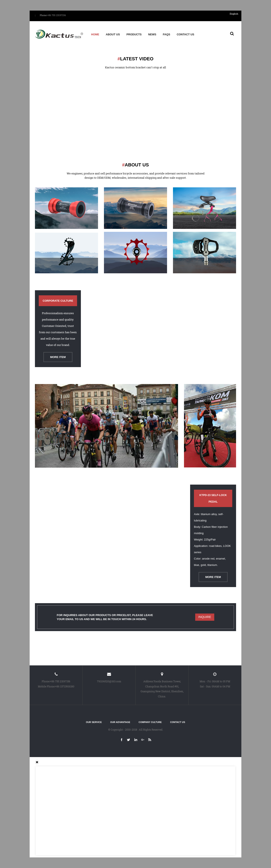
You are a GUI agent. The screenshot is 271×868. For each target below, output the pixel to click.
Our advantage (120, 722)
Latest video (135, 59)
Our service (94, 722)
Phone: (44, 15)
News (152, 34)
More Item (58, 357)
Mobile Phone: (46, 686)
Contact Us (186, 34)
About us (113, 34)
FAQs (167, 34)
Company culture (150, 722)
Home (95, 34)
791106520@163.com (109, 681)
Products (134, 34)
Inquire (205, 617)
